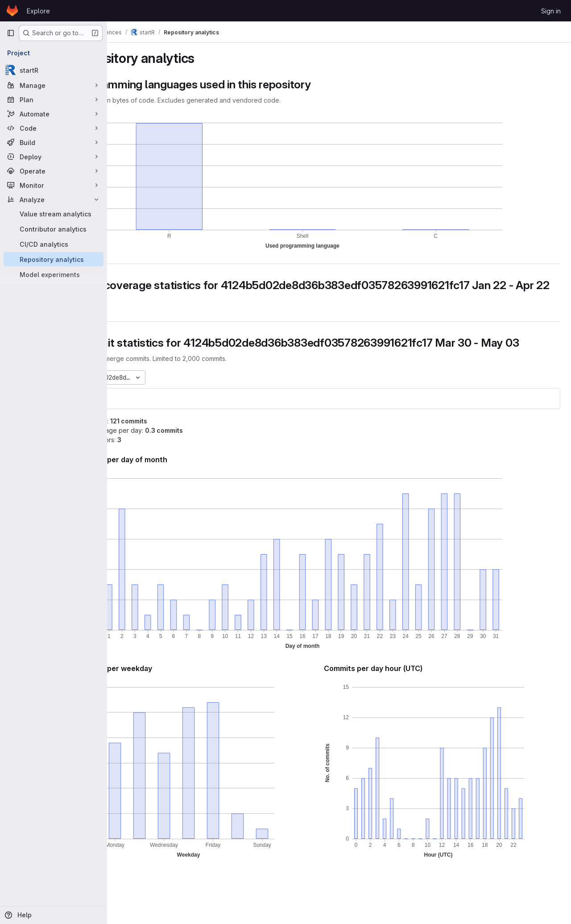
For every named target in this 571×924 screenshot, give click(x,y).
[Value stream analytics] (54, 214)
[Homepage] (12, 11)
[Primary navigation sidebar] (11, 33)
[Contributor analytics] (54, 229)
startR (134, 425)
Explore (38, 11)
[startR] (54, 70)
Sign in (551, 11)
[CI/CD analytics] (54, 244)
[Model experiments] (54, 274)
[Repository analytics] (54, 259)
